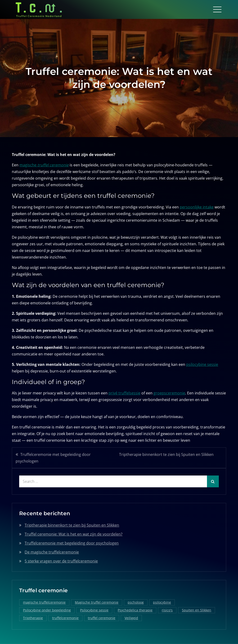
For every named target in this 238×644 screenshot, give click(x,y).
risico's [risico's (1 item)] (167, 610)
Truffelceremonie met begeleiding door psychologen (53, 458)
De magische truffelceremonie (52, 552)
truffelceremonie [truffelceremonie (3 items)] (65, 618)
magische (44, 165)
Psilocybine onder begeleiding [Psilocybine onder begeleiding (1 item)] (47, 610)
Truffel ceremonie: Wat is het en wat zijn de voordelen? (74, 534)
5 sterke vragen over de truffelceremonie (61, 561)
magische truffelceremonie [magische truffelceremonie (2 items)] (44, 602)
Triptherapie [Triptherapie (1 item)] (33, 618)
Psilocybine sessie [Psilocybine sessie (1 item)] (94, 610)
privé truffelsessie (124, 393)
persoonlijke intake (197, 207)
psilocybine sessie (202, 364)
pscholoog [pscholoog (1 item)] (136, 602)
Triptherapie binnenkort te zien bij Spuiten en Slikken (166, 454)
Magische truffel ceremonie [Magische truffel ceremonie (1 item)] (97, 602)
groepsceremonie (169, 393)
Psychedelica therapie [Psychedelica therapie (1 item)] (135, 610)
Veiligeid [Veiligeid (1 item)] (131, 618)
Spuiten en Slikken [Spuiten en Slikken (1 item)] (197, 610)
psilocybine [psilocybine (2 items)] (162, 602)
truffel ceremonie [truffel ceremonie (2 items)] (102, 618)
